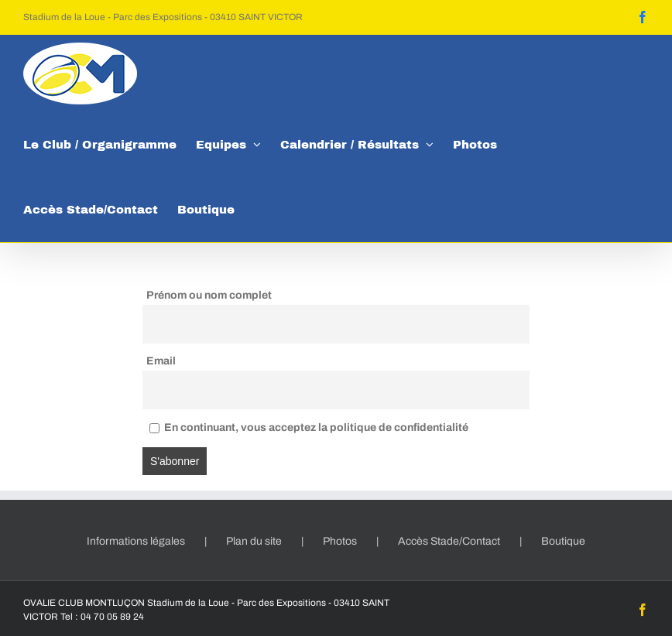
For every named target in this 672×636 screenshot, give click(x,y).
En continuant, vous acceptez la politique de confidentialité (309, 427)
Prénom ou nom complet (209, 295)
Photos (340, 541)
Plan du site (254, 541)
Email (161, 361)
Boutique (563, 541)
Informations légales (136, 541)
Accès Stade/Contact (449, 541)
